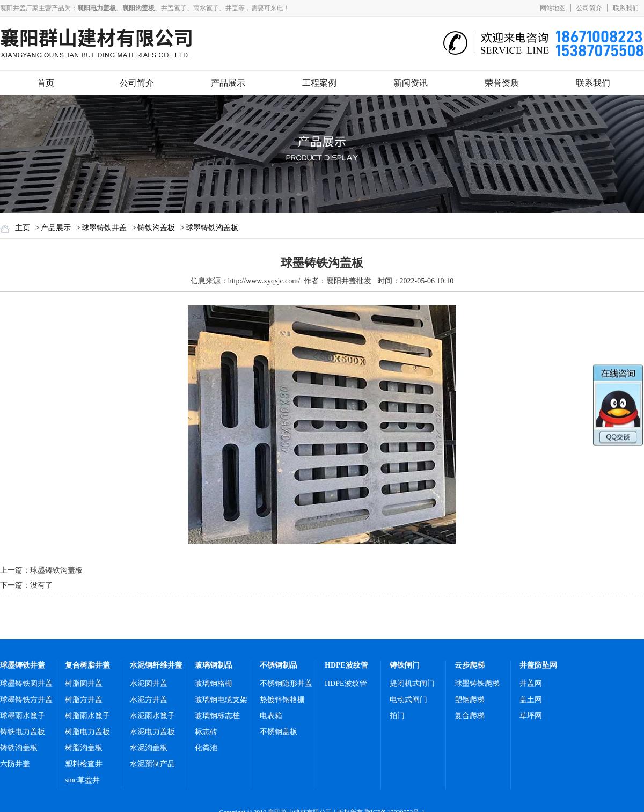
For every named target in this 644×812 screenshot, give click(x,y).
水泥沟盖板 (149, 748)
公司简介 (589, 8)
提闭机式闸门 (412, 683)
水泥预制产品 (152, 764)
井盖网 (531, 683)
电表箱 (271, 716)
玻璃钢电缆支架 (221, 700)
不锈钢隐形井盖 (286, 683)
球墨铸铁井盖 (104, 228)
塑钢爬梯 (470, 700)
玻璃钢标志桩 (217, 716)
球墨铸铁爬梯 (477, 683)
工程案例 (319, 83)
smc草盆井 (82, 780)
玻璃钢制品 (214, 665)
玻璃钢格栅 (214, 683)
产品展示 (228, 83)
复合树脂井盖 (87, 665)
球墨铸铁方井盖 (26, 700)
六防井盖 (15, 764)
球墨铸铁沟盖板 (212, 228)
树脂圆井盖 (84, 683)
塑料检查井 (84, 764)
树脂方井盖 (84, 700)
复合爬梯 (470, 716)
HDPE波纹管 (346, 665)
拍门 (397, 716)
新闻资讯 (411, 83)
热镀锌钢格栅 (282, 700)
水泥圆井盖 (149, 683)
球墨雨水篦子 (23, 716)
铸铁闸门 (405, 665)
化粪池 (206, 748)
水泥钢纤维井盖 (156, 665)
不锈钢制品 (279, 665)
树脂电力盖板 (87, 732)
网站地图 (553, 8)
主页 (23, 228)
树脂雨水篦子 (87, 716)
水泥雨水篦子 (152, 716)
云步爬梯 (470, 665)
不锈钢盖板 (279, 732)
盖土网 (531, 700)
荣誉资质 (502, 83)
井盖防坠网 (538, 665)
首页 (46, 83)
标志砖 (206, 732)
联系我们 (626, 8)
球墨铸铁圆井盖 (26, 683)
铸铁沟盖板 (156, 228)
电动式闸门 (408, 700)
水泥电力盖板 (152, 732)
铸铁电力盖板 (23, 732)
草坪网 (531, 716)
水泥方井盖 (149, 700)
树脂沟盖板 (84, 748)
